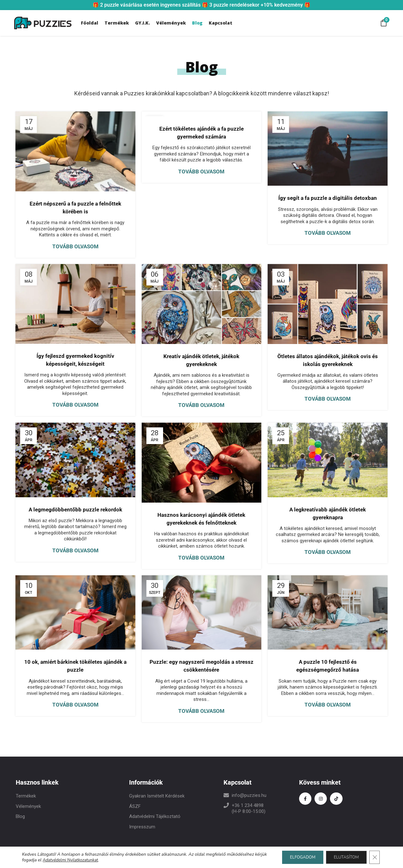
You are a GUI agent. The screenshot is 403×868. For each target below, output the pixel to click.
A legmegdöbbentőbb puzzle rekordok (75, 510)
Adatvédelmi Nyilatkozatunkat (86, 860)
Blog (197, 23)
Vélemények (171, 23)
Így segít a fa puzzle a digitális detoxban (328, 198)
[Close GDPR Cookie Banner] (374, 857)
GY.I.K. (142, 23)
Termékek (117, 23)
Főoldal (90, 23)
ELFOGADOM (294, 857)
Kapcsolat (221, 23)
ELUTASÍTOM (343, 857)
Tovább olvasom (75, 246)
